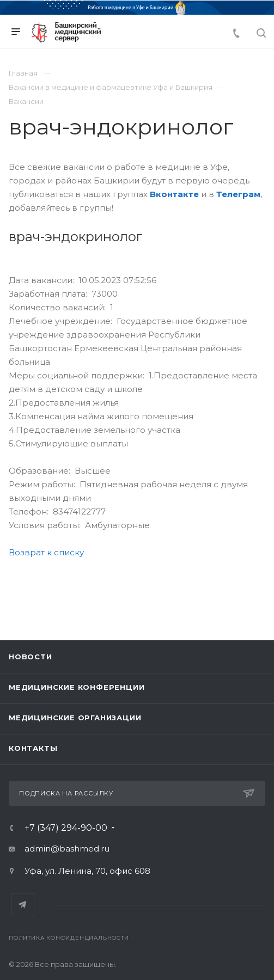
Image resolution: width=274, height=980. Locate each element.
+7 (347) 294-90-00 (66, 828)
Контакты (33, 748)
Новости (31, 657)
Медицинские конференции (77, 687)
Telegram (23, 905)
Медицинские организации (75, 718)
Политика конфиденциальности (69, 938)
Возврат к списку (46, 552)
